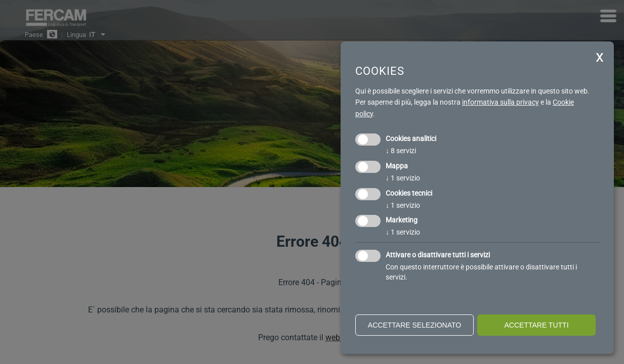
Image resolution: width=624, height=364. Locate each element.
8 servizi (401, 151)
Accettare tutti (536, 325)
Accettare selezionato (414, 325)
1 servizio (403, 178)
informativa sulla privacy (501, 102)
